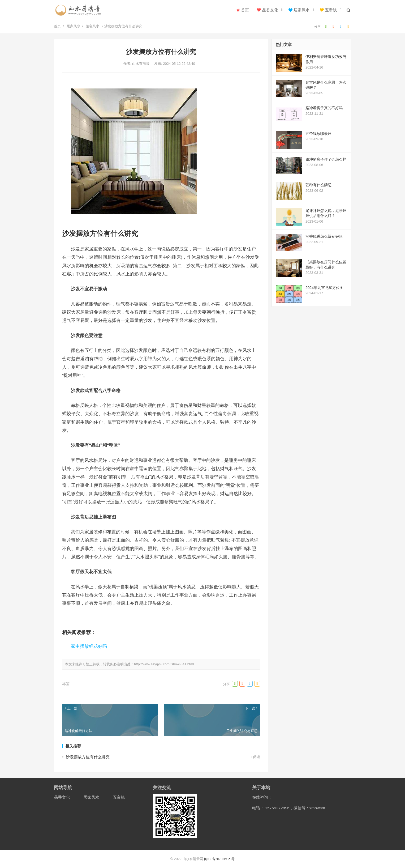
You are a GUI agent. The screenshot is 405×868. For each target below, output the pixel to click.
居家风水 (299, 10)
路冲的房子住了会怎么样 (326, 159)
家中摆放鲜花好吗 (89, 646)
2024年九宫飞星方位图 (324, 288)
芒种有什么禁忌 (318, 185)
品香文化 (267, 10)
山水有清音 (141, 64)
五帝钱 (328, 10)
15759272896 (277, 808)
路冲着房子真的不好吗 (324, 108)
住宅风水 (92, 26)
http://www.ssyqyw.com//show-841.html (164, 664)
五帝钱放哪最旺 (318, 134)
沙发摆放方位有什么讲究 (88, 757)
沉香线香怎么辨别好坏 (324, 236)
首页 (243, 10)
